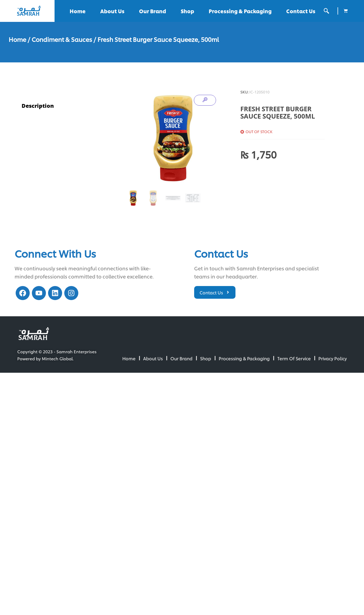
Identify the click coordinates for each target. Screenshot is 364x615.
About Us (112, 11)
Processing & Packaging (240, 11)
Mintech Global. (58, 359)
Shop (187, 11)
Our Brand (153, 11)
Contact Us (301, 11)
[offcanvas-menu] (326, 11)
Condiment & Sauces (62, 39)
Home (78, 11)
